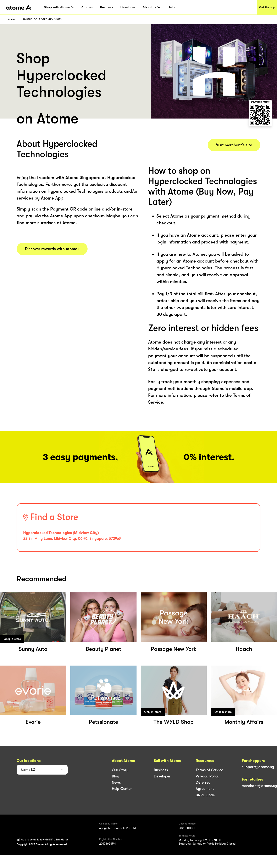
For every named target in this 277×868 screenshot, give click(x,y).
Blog (116, 776)
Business (106, 7)
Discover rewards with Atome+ (52, 249)
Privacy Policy (207, 776)
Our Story (120, 770)
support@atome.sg (258, 767)
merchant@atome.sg (259, 786)
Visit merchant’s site (234, 145)
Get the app (267, 7)
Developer (128, 7)
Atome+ (87, 7)
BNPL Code (205, 795)
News (116, 782)
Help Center (122, 789)
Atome (11, 20)
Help (171, 7)
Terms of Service (209, 770)
